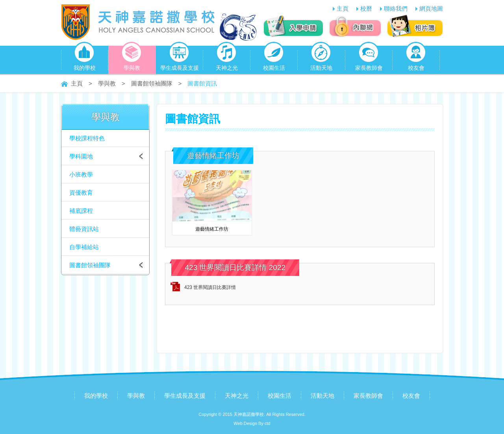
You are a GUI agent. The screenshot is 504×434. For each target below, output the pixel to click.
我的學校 (85, 58)
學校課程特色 (87, 138)
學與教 (132, 58)
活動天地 (321, 58)
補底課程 (81, 211)
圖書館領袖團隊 (152, 83)
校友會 (416, 58)
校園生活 (274, 58)
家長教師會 (369, 58)
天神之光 (227, 58)
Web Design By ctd (252, 423)
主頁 (343, 8)
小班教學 (81, 174)
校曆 (366, 8)
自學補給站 (84, 247)
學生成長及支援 (180, 58)
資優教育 (81, 193)
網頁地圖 (431, 8)
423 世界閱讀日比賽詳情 (210, 287)
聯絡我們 (396, 8)
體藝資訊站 (84, 229)
